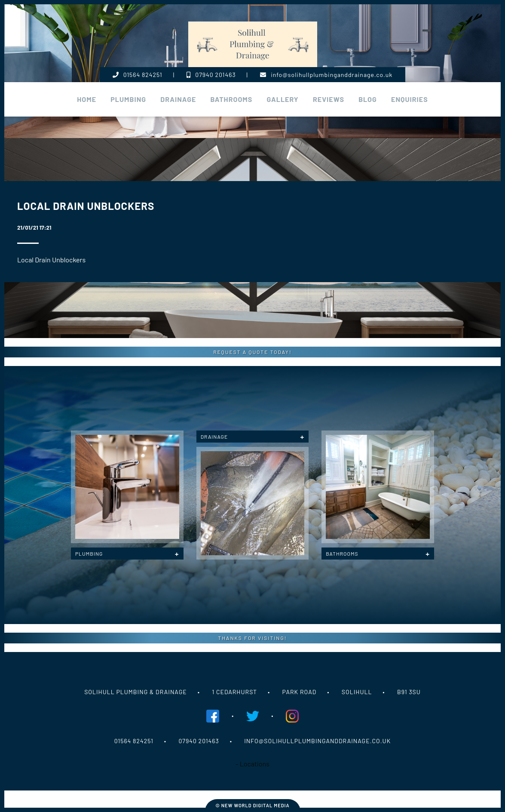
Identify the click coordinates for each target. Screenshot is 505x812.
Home (87, 99)
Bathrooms (232, 99)
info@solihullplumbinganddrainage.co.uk (326, 75)
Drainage (178, 99)
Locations (255, 764)
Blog (368, 99)
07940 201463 (211, 75)
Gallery (283, 99)
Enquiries (410, 99)
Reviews (329, 99)
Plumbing (89, 554)
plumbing (128, 99)
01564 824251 (138, 75)
